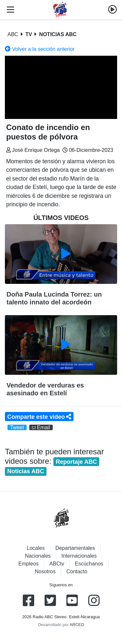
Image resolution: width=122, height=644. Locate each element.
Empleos (29, 564)
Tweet (17, 427)
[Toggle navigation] (9, 10)
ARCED (77, 625)
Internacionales (79, 556)
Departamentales (75, 548)
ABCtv (57, 564)
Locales (36, 548)
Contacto (77, 571)
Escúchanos (89, 564)
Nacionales (38, 556)
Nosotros (45, 571)
